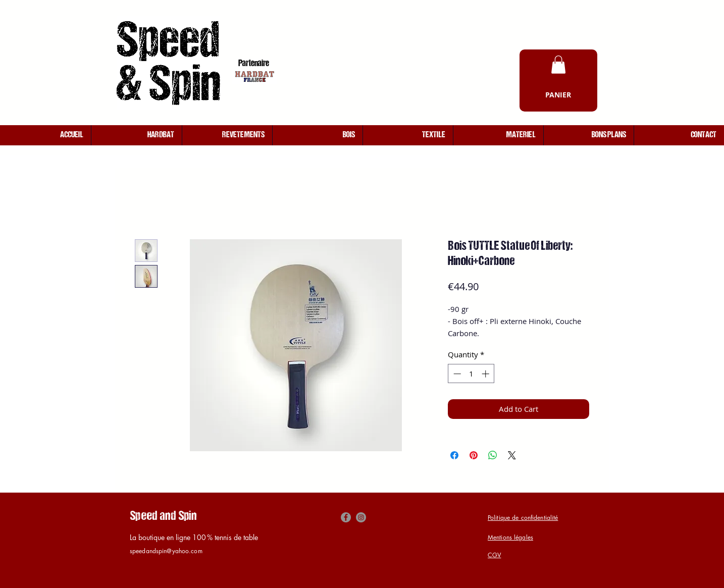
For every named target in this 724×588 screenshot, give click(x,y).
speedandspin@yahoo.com (166, 551)
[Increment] (486, 374)
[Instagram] (361, 517)
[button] (558, 65)
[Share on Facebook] (454, 455)
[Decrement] (456, 374)
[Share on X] (512, 455)
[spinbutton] (471, 374)
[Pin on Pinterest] (474, 455)
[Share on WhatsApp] (493, 455)
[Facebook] (346, 517)
